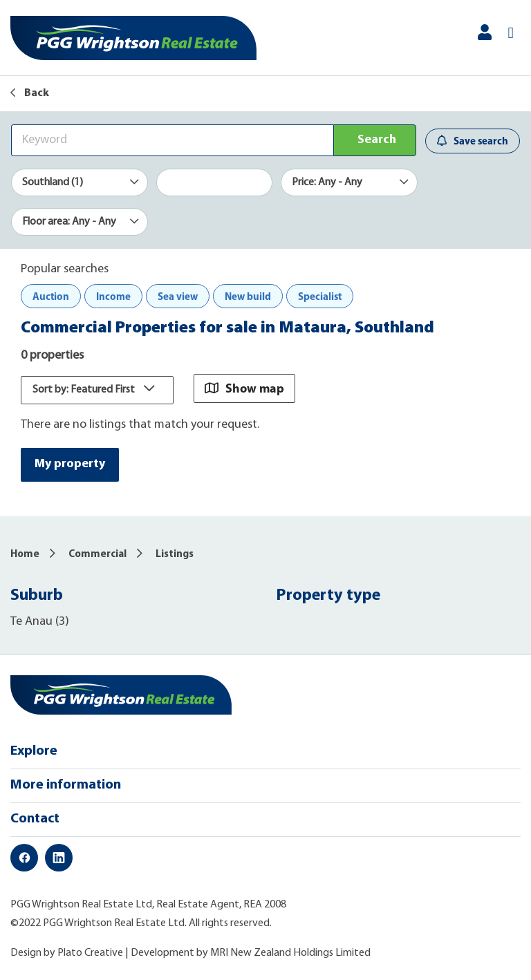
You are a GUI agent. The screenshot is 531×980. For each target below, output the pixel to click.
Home (25, 555)
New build (248, 296)
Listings (175, 555)
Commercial (97, 555)
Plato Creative (90, 953)
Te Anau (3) (40, 622)
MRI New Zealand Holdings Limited (290, 953)
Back (30, 93)
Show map (244, 388)
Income (113, 296)
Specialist (320, 296)
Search (377, 140)
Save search (473, 141)
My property (70, 464)
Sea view (178, 296)
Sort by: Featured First (97, 390)
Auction (51, 296)
